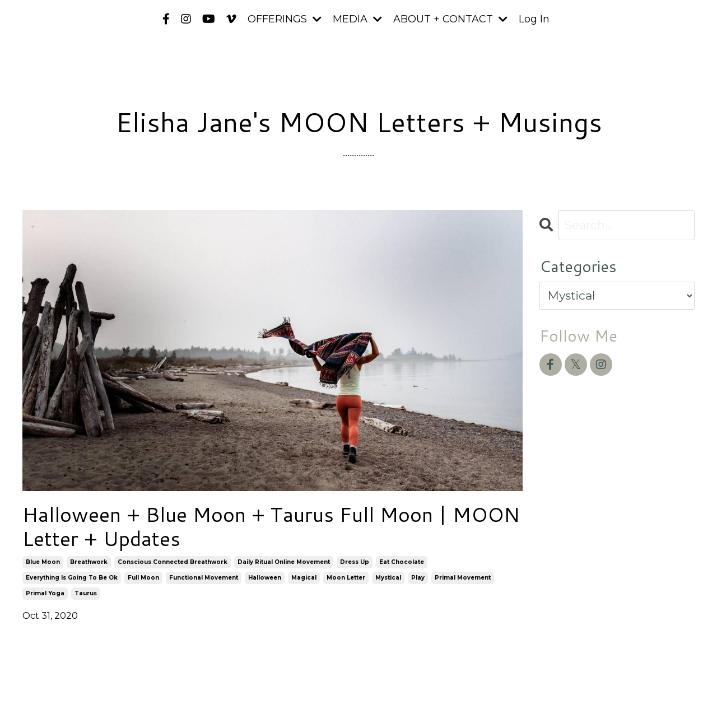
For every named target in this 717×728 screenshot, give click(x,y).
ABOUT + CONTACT (450, 19)
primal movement (463, 578)
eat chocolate (402, 562)
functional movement (204, 578)
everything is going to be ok (72, 578)
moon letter (346, 578)
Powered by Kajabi (658, 699)
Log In (534, 19)
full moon (143, 578)
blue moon (43, 562)
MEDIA (357, 19)
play (418, 578)
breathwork (89, 562)
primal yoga (45, 593)
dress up (355, 562)
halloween (265, 578)
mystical (388, 578)
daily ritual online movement (284, 562)
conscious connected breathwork (173, 562)
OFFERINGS (285, 19)
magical (304, 578)
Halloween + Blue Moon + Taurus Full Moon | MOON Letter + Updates (271, 526)
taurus (86, 593)
